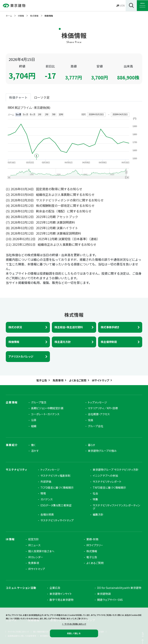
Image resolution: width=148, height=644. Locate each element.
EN (123, 5)
